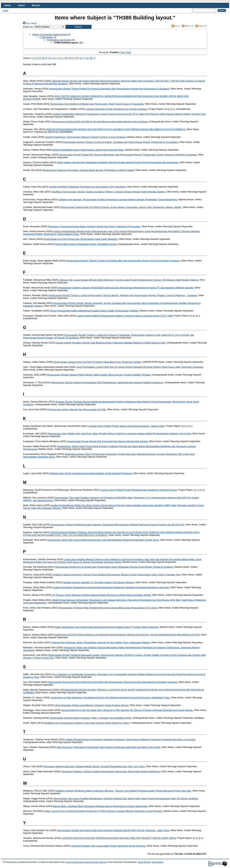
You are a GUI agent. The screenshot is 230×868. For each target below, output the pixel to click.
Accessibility (158, 862)
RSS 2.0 (201, 26)
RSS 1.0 (187, 26)
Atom (175, 26)
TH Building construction (59, 40)
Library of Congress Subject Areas (50, 34)
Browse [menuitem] (36, 5)
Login (5, 10)
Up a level (30, 23)
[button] (78, 27)
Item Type (126, 52)
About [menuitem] (21, 5)
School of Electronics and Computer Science (86, 862)
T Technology (46, 37)
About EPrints (144, 862)
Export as (28, 27)
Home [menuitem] (8, 5)
